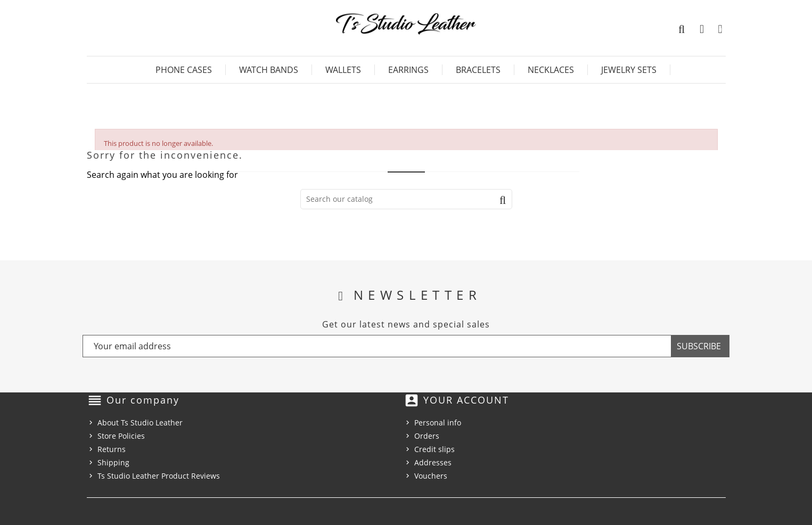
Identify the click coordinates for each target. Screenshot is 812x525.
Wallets (343, 70)
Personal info (438, 423)
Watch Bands (269, 70)
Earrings (408, 70)
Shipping (113, 462)
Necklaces (551, 70)
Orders (427, 436)
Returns (112, 449)
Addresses (433, 462)
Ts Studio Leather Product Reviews (159, 476)
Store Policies (121, 436)
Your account (466, 400)
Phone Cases (184, 70)
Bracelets (478, 70)
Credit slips (434, 449)
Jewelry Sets (629, 70)
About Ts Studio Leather (140, 423)
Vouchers (431, 476)
